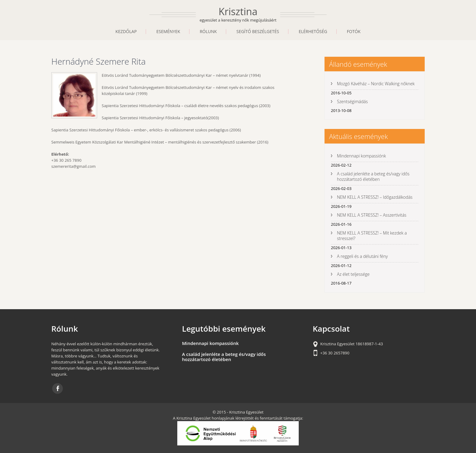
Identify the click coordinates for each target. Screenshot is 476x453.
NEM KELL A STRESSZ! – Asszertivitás (372, 215)
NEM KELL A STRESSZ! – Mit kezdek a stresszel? (372, 236)
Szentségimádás (352, 101)
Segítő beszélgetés (258, 32)
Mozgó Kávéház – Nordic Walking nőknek (376, 84)
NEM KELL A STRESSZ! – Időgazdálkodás (375, 197)
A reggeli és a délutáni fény (362, 256)
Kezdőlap (126, 32)
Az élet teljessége (353, 274)
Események (168, 32)
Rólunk (208, 32)
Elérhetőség (313, 32)
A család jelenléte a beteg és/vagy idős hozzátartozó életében (373, 176)
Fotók (354, 32)
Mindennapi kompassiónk (361, 156)
